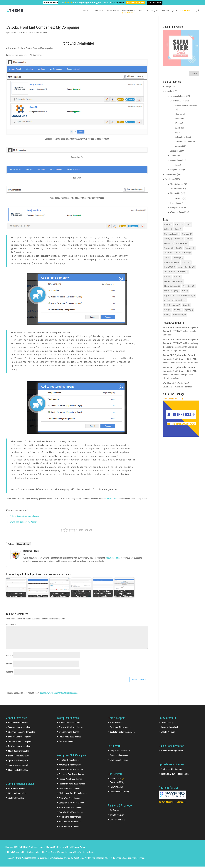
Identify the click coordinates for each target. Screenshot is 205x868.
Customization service (119, 757)
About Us (52, 849)
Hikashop (178, 114)
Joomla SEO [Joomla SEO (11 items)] (169, 267)
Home (86, 10)
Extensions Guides (177, 101)
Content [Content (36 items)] (168, 239)
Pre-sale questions (118, 724)
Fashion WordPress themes (70, 780)
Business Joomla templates (20, 738)
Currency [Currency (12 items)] (179, 239)
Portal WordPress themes (70, 738)
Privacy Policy (79, 849)
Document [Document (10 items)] (169, 243)
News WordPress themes (70, 766)
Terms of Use (64, 849)
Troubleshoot (171, 175)
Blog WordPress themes (69, 762)
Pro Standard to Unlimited (172, 771)
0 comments (45, 32)
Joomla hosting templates (19, 767)
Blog (153, 10)
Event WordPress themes (70, 823)
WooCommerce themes (69, 733)
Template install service (120, 752)
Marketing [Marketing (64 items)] (183, 272)
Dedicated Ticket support (121, 729)
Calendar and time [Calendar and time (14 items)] (171, 234)
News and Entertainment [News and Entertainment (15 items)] (173, 281)
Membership (127, 10)
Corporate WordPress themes (72, 804)
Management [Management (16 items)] (170, 272)
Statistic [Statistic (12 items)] (178, 310)
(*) (123, 780)
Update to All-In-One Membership (175, 775)
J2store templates (16, 799)
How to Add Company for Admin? (23, 522)
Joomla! (98, 10)
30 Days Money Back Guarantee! (172, 803)
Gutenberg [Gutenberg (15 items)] (178, 258)
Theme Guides (176, 203)
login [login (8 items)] (192, 267)
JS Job (36, 32)
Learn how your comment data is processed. (59, 694)
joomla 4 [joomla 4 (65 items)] (186, 262)
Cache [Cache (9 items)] (178, 229)
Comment (11, 625)
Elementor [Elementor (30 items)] (169, 248)
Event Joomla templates (18, 757)
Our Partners (115, 812)
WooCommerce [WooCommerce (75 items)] (179, 315)
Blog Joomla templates (18, 771)
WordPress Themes (183, 387)
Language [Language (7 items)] (182, 267)
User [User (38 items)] (167, 315)
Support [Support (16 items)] (189, 310)
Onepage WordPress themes (71, 729)
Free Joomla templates (18, 724)
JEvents (178, 123)
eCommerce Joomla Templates (21, 733)
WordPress (112, 10)
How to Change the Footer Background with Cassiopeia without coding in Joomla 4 (181, 347)
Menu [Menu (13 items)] (177, 277)
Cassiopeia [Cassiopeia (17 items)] (187, 234)
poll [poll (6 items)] (177, 291)
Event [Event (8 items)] (179, 248)
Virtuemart (179, 146)
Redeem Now (155, 3)
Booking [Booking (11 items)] (168, 229)
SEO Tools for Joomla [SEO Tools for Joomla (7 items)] (172, 305)
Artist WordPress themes (70, 799)
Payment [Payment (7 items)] (168, 291)
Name (9, 655)
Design (168, 86)
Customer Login (168, 10)
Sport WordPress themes (70, 828)
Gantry (177, 165)
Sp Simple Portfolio (182, 137)
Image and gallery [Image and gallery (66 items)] (171, 262)
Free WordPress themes (69, 724)
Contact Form (111, 499)
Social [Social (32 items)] (167, 310)
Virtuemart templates (17, 795)
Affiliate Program (117, 816)
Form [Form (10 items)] (167, 258)
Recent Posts (23, 544)
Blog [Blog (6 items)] (188, 224)
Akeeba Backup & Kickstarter (186, 106)
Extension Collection (178, 96)
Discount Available (117, 821)
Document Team (15, 32)
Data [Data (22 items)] (189, 239)
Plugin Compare (176, 189)
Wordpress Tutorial (177, 212)
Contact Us (186, 10)
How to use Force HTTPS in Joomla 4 (182, 363)
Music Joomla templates (19, 752)
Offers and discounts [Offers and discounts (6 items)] (172, 286)
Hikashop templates (16, 790)
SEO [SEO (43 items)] (167, 300)
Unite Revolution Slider (184, 142)
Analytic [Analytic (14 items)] (168, 224)
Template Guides (177, 170)
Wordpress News (177, 208)
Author (11, 544)
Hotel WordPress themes (70, 790)
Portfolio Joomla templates (20, 748)
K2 (176, 132)
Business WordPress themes (71, 771)
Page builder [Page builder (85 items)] (189, 286)
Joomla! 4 (174, 155)
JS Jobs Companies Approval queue (24, 516)
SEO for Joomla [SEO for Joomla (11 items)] (179, 300)
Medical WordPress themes (71, 809)
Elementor (179, 198)
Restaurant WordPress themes (72, 785)
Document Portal (113, 558)
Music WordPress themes (70, 818)
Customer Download (169, 729)
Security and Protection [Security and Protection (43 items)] (186, 296)
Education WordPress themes (71, 776)
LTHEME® (26, 849)
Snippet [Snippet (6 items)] (187, 305)
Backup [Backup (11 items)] (179, 224)
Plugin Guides (175, 193)
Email (9, 664)
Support (142, 10)
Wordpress (170, 179)
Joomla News (175, 151)
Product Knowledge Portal (172, 752)
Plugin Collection (177, 184)
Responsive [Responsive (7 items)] (169, 296)
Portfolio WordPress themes (71, 814)
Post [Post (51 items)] (185, 291)
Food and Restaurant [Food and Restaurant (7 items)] (183, 253)
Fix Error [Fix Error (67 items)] (168, 253)
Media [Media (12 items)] (167, 277)
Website (10, 672)
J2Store (178, 119)
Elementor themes (67, 743)
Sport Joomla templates (18, 762)
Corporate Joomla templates (20, 743)
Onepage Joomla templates (20, 729)
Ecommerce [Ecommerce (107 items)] (182, 243)
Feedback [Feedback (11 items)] (190, 248)
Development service (119, 762)
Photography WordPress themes (73, 795)
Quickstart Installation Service (122, 733)
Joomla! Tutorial (176, 160)
